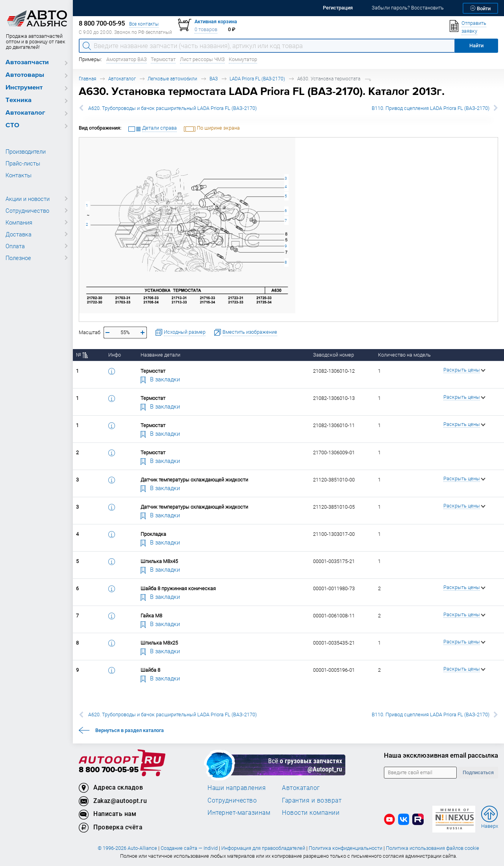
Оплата (15, 246)
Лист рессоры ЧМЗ (202, 59)
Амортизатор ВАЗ (127, 59)
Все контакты (144, 24)
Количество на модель (404, 355)
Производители (26, 151)
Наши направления (237, 788)
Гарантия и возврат (312, 800)
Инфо (115, 355)
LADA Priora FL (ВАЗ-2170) (257, 79)
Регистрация (338, 8)
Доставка (19, 234)
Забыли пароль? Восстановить (408, 8)
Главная (87, 79)
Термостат (163, 59)
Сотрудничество (27, 210)
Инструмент (24, 88)
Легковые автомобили (172, 79)
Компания (19, 222)
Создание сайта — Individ (189, 848)
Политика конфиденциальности (346, 848)
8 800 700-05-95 (109, 770)
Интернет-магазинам (239, 812)
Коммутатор (243, 59)
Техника (19, 100)
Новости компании (311, 812)
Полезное (18, 258)
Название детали (160, 355)
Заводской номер (334, 355)
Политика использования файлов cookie (433, 848)
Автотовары (25, 75)
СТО (12, 125)
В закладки (160, 379)
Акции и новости (28, 199)
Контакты (19, 175)
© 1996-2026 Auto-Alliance (127, 848)
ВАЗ (214, 79)
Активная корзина (216, 21)
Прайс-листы (23, 163)
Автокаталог (25, 113)
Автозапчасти (27, 62)
